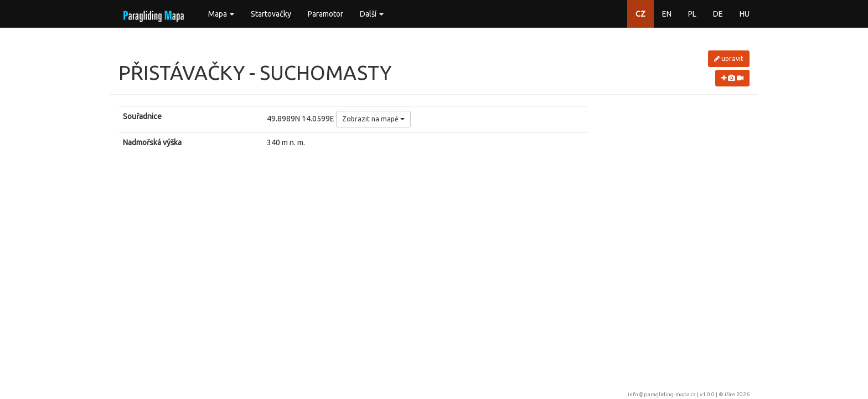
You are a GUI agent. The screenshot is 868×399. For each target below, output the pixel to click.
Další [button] (372, 14)
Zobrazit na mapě (373, 119)
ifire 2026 (737, 394)
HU (745, 14)
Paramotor (325, 14)
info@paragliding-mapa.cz (662, 394)
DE (718, 14)
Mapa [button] (221, 14)
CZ (640, 14)
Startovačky (271, 14)
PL (692, 14)
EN (667, 14)
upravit (729, 58)
